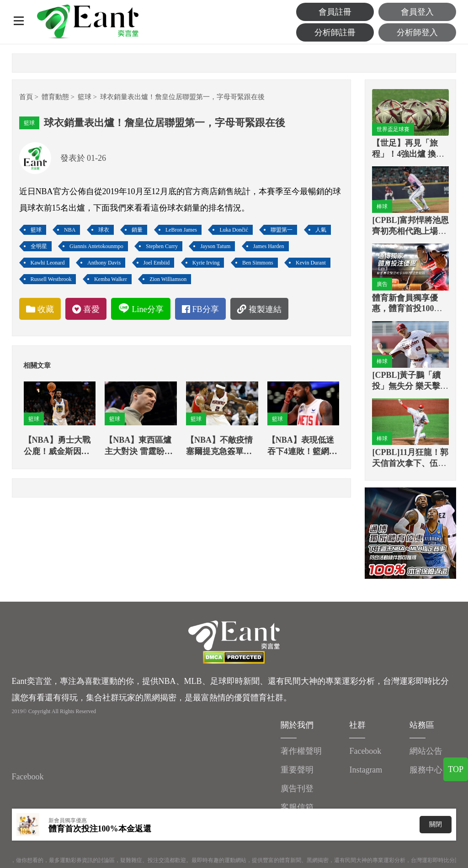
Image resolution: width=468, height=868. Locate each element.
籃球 (85, 97)
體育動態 (55, 97)
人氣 (321, 230)
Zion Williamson (168, 279)
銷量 (137, 230)
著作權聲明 (301, 751)
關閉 (436, 824)
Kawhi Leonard (48, 263)
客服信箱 (297, 807)
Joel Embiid (157, 263)
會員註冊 (335, 12)
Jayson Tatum (215, 246)
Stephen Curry (162, 246)
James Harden (269, 246)
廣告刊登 (297, 789)
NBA (70, 230)
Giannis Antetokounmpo (96, 246)
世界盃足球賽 (393, 129)
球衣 (104, 230)
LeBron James (181, 230)
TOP (456, 769)
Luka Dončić (234, 230)
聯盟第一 (282, 230)
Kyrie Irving (206, 263)
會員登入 (417, 12)
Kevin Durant (311, 263)
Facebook (28, 777)
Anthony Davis (104, 263)
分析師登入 (417, 32)
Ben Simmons (258, 263)
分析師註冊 (335, 32)
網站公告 (426, 751)
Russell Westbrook (51, 279)
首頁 (26, 97)
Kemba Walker (111, 279)
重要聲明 (297, 770)
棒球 (382, 206)
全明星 (39, 246)
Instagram (366, 770)
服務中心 (426, 770)
